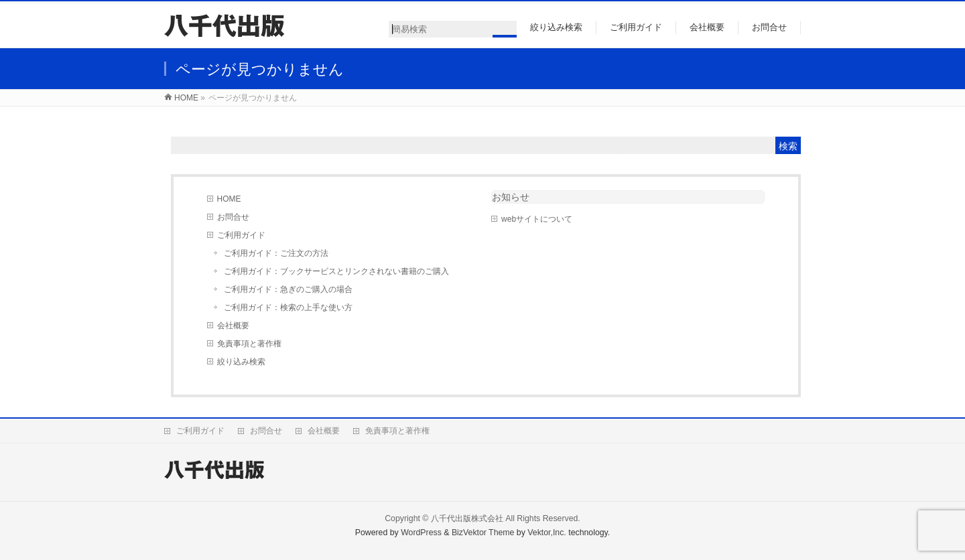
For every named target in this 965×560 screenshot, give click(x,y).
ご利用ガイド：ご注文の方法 (276, 253)
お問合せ (233, 217)
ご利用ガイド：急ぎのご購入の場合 (288, 289)
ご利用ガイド (241, 235)
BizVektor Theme (483, 533)
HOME (229, 199)
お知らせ (511, 197)
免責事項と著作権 (249, 344)
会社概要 (233, 326)
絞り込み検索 (241, 362)
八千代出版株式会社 (467, 518)
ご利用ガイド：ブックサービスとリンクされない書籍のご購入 (336, 271)
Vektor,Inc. (547, 533)
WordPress (421, 533)
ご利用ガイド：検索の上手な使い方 (288, 307)
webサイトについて (537, 219)
